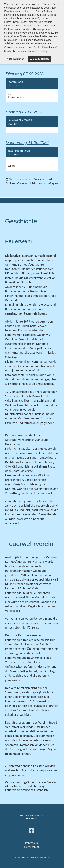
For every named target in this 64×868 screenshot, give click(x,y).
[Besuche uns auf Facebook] (31, 830)
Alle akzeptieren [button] (39, 59)
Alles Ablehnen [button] (15, 59)
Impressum (32, 843)
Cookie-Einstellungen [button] (39, 51)
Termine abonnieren (21, 180)
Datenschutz (32, 847)
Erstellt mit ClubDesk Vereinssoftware (32, 858)
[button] (32, 90)
